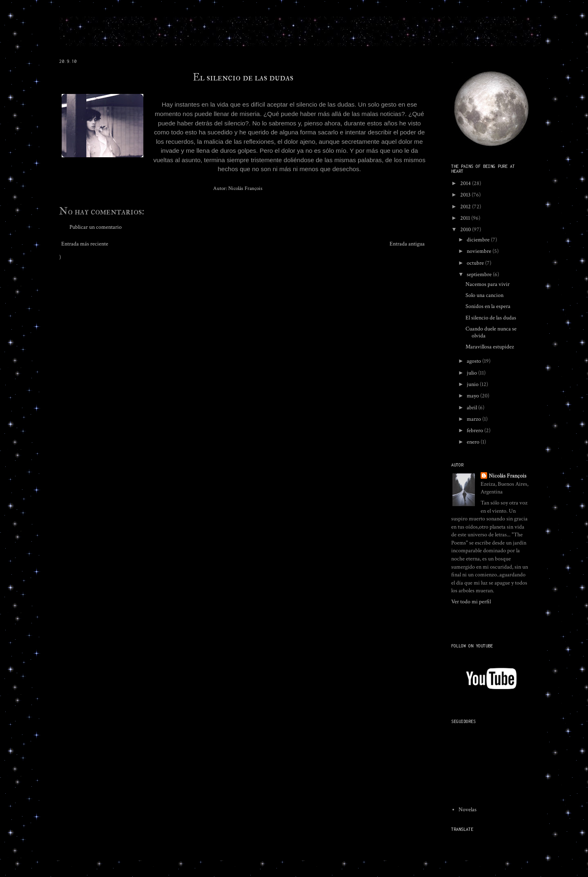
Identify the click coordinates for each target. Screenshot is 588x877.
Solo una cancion (484, 295)
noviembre (480, 251)
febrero (476, 431)
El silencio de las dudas (243, 77)
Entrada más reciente (85, 244)
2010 (466, 230)
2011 (466, 218)
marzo (474, 419)
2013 (466, 195)
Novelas (468, 810)
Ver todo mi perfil (471, 602)
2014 (466, 183)
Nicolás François (508, 476)
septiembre (480, 274)
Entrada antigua (407, 244)
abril (472, 408)
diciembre (479, 240)
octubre (476, 263)
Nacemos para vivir (488, 284)
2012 (466, 207)
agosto (474, 361)
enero (474, 442)
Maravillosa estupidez (490, 347)
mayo (473, 396)
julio (472, 373)
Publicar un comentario (96, 227)
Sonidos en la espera (488, 306)
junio (473, 384)
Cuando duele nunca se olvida (491, 332)
